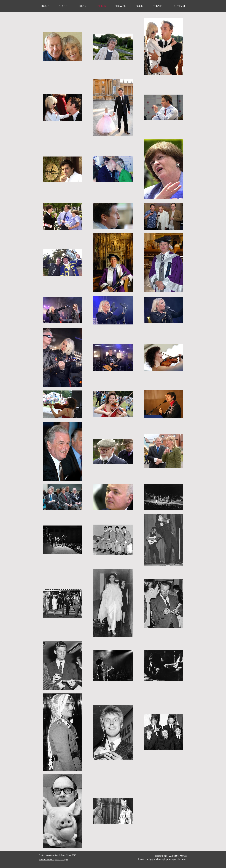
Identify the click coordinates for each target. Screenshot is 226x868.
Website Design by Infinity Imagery (54, 860)
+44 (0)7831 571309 (177, 856)
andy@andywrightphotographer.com (166, 859)
